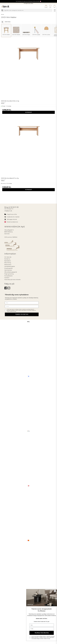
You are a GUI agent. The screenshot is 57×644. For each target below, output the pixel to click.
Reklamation (8, 265)
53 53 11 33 (15, 207)
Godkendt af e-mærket (13, 217)
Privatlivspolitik (8, 268)
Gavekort (7, 278)
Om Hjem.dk (8, 257)
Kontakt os (7, 259)
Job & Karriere (8, 270)
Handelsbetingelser (10, 266)
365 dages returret (12, 219)
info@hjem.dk (8, 211)
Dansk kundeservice (12, 222)
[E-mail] (22, 306)
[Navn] (22, 303)
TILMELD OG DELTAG (22, 314)
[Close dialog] (55, 591)
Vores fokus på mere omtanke (12, 280)
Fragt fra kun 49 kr (29, 3)
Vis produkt (28, 112)
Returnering (8, 263)
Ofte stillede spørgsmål (11, 272)
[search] (27, 10)
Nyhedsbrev (8, 261)
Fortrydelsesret (8, 276)
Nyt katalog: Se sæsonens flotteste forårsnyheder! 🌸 (29, 1)
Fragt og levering (9, 274)
